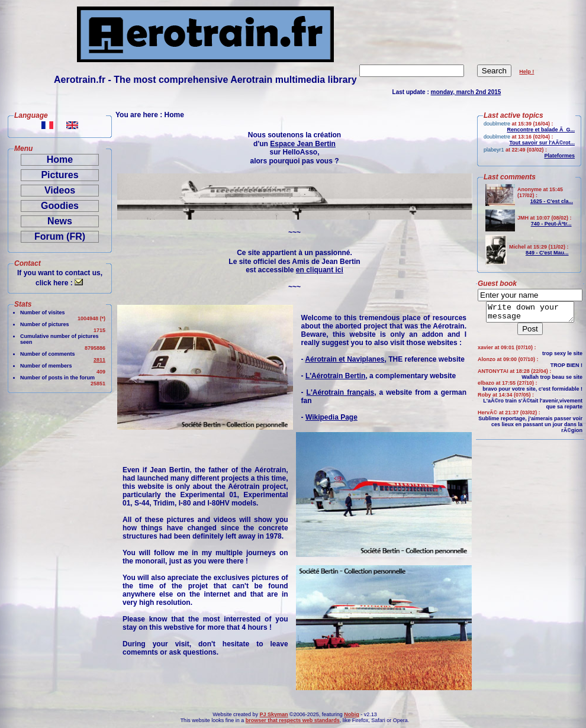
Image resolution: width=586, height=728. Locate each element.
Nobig (352, 714)
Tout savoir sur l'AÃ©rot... (542, 143)
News (60, 221)
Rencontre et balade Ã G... (541, 130)
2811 (99, 360)
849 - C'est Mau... (547, 253)
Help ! (527, 72)
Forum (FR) (60, 236)
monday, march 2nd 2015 (466, 92)
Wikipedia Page (331, 417)
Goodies (60, 206)
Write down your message (530, 314)
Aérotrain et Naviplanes (344, 359)
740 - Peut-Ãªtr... (551, 224)
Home (60, 160)
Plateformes (559, 156)
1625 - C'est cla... (552, 201)
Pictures (59, 175)
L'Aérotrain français (341, 392)
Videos (60, 190)
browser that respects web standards (293, 720)
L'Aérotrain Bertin (336, 376)
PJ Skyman (274, 714)
